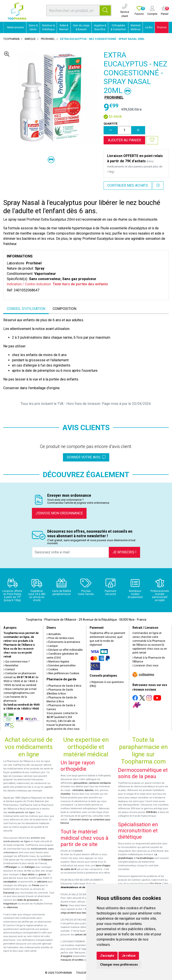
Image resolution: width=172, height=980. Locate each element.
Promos (162, 27)
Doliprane (47, 860)
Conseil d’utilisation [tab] (26, 309)
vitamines (12, 907)
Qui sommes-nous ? (17, 662)
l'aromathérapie (145, 858)
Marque (30, 39)
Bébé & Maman (64, 27)
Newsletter (11, 666)
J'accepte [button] (107, 956)
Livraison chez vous (145, 666)
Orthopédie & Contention (118, 27)
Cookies (52, 669)
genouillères (80, 783)
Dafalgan (30, 867)
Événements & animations (63, 642)
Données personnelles (61, 666)
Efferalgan (11, 867)
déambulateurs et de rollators (78, 887)
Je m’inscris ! (124, 552)
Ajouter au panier (124, 140)
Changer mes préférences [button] (119, 965)
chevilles (65, 794)
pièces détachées (85, 935)
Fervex (36, 885)
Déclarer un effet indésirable (65, 650)
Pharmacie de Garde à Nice (64, 686)
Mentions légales (58, 662)
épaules (89, 790)
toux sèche (28, 874)
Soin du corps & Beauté (81, 27)
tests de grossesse (28, 900)
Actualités (54, 634)
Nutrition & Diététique (48, 27)
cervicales (78, 790)
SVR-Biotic (151, 812)
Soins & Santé (33, 27)
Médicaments (15, 27)
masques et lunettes (72, 960)
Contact (9, 669)
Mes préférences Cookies (63, 673)
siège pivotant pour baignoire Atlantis (81, 913)
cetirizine (42, 882)
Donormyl (9, 893)
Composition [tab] (64, 309)
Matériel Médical (136, 27)
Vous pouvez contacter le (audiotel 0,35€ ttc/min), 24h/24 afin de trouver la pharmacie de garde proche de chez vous (63, 721)
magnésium (10, 904)
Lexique (52, 646)
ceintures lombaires (100, 783)
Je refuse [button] (129, 956)
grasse (42, 874)
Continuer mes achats (128, 185)
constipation (10, 882)
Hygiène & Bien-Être (100, 27)
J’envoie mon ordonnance (59, 513)
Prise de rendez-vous (60, 638)
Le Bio (149, 27)
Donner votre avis (86, 457)
